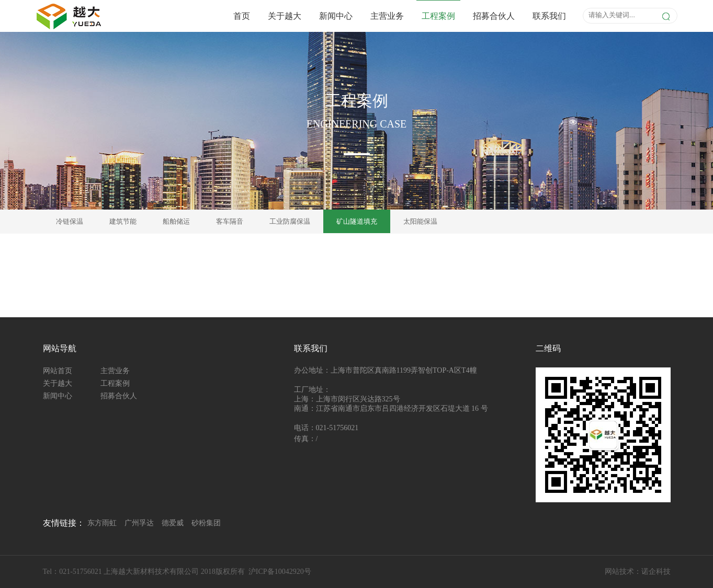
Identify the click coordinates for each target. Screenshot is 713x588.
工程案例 (438, 16)
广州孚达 (139, 523)
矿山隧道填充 (357, 221)
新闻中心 (336, 16)
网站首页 (58, 371)
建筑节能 (123, 221)
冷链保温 (70, 221)
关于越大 (285, 16)
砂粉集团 (206, 523)
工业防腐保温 (290, 221)
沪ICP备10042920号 (280, 572)
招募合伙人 (494, 16)
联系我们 (549, 16)
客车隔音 (230, 221)
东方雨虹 (102, 523)
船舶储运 (176, 221)
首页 (242, 16)
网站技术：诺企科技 (638, 572)
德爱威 (173, 523)
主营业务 (387, 16)
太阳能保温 (420, 221)
